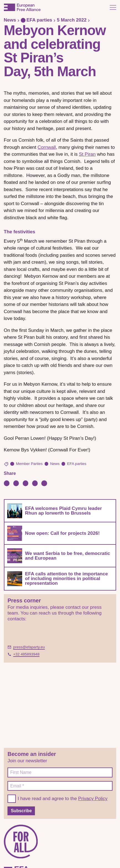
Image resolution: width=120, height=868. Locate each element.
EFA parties (36, 20)
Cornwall (47, 147)
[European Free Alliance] (22, 7)
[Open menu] (113, 7)
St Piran (87, 154)
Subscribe (21, 811)
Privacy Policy (93, 799)
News (10, 20)
